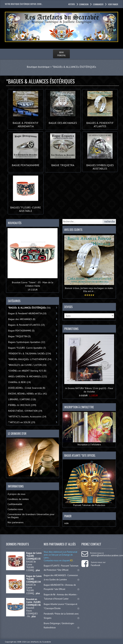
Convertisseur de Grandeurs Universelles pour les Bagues (31, 516)
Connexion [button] (84, 4)
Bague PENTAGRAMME (26, 163)
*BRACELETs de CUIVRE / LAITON (27, 365)
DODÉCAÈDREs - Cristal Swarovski (27, 388)
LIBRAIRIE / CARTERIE (22, 399)
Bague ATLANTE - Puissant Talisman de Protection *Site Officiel (62, 568)
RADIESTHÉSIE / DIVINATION (25, 411)
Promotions (71, 329)
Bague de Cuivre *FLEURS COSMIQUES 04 (34, 579)
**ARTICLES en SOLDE (22, 422)
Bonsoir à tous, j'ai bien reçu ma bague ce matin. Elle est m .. (89, 290)
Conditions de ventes (18, 499)
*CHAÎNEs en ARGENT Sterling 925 (27, 371)
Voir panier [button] (113, 4)
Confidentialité (15, 504)
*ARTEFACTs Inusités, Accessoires (27, 417)
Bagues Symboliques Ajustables (100, 165)
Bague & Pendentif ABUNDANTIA (26, 123)
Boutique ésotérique (38, 67)
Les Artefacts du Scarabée (39, 642)
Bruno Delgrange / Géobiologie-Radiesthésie (62, 625)
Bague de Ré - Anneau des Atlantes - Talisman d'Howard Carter (62, 597)
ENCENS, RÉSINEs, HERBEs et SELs (28, 394)
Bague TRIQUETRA (63, 163)
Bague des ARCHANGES (63, 121)
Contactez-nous (15, 509)
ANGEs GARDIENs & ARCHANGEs (28, 376)
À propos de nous (16, 494)
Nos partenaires (16, 522)
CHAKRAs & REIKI (20, 382)
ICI (71, 561)
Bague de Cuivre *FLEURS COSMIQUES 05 (34, 556)
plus (38, 570)
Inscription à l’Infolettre (89, 429)
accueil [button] (72, 4)
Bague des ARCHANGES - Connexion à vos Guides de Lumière (62, 577)
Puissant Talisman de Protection (89, 484)
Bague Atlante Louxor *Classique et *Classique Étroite (62, 606)
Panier (68, 516)
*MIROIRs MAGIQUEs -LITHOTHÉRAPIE (30, 359)
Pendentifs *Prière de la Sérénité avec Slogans (62, 616)
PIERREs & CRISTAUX (22, 405)
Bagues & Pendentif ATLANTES (100, 123)
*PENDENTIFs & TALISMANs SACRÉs (30, 354)
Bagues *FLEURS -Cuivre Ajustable (26, 207)
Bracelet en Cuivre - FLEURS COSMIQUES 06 (33, 602)
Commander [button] (98, 4)
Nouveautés (15, 223)
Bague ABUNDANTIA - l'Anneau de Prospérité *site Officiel (62, 587)
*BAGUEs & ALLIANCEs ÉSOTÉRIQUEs (74, 67)
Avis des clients (73, 230)
